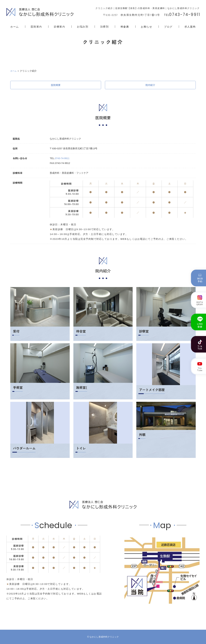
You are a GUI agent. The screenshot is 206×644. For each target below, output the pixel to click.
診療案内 (59, 27)
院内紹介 (150, 85)
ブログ (168, 27)
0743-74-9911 (62, 158)
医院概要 (56, 85)
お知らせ (146, 27)
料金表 (125, 27)
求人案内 (190, 27)
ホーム (15, 27)
